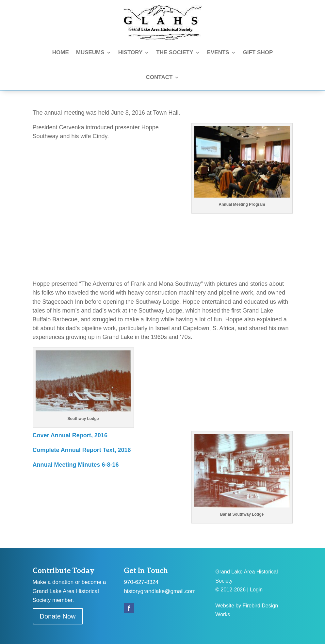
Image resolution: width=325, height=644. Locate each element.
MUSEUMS (90, 52)
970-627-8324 (141, 582)
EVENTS (218, 52)
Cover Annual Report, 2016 (70, 435)
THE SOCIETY (175, 52)
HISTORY (130, 52)
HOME (61, 52)
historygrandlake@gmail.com (160, 591)
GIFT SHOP (258, 52)
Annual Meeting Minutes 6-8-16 (76, 465)
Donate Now (58, 616)
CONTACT (159, 77)
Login (256, 590)
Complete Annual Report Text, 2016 (82, 450)
